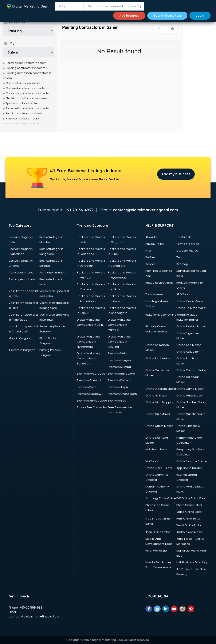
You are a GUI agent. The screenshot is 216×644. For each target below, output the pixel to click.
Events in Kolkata (119, 380)
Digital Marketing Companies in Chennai (119, 342)
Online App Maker (189, 345)
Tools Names (154, 294)
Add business (129, 16)
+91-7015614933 (31, 608)
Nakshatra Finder (157, 449)
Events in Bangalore (121, 374)
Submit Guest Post (167, 16)
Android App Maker (190, 532)
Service (151, 264)
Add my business (176, 174)
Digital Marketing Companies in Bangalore (88, 358)
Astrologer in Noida (22, 279)
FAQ (148, 251)
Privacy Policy (155, 244)
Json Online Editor (158, 532)
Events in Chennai (89, 380)
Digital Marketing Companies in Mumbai (119, 325)
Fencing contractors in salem (25, 113)
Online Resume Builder (192, 461)
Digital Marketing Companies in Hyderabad (88, 342)
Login (200, 16)
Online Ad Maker (188, 352)
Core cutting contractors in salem (29, 93)
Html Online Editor (188, 519)
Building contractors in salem (25, 68)
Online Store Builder (159, 468)
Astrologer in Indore (53, 272)
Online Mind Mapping (160, 402)
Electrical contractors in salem (26, 98)
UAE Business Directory (192, 562)
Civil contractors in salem (23, 83)
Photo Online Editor (189, 505)
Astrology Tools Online (161, 498)
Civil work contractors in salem (27, 88)
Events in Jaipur (118, 387)
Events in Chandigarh (122, 394)
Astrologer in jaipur (22, 272)
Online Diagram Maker (161, 389)
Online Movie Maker (190, 301)
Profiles (150, 257)
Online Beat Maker (158, 358)
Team (180, 257)
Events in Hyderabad (91, 374)
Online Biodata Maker (191, 326)
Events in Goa (117, 401)
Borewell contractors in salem (26, 63)
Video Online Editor (189, 512)
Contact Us (184, 237)
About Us (152, 237)
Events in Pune (87, 387)
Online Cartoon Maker (191, 370)
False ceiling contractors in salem (29, 108)
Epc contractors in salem (23, 103)
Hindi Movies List (156, 551)
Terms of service (188, 244)
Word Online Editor (189, 525)
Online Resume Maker (191, 308)
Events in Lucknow (89, 394)
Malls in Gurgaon (20, 338)
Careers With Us (187, 251)
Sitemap (182, 264)
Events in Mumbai (120, 367)
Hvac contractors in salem (24, 118)
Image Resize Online (160, 283)
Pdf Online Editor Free (191, 498)
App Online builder (189, 468)
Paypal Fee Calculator (92, 407)
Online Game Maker (190, 389)
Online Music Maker (190, 396)
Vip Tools (152, 461)
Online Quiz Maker (158, 414)
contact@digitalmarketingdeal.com (35, 616)
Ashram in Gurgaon (22, 350)
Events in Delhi (117, 353)
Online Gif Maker (157, 396)
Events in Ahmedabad (92, 401)
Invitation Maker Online (161, 315)
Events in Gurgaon (120, 360)
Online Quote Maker (159, 426)
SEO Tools (183, 294)
